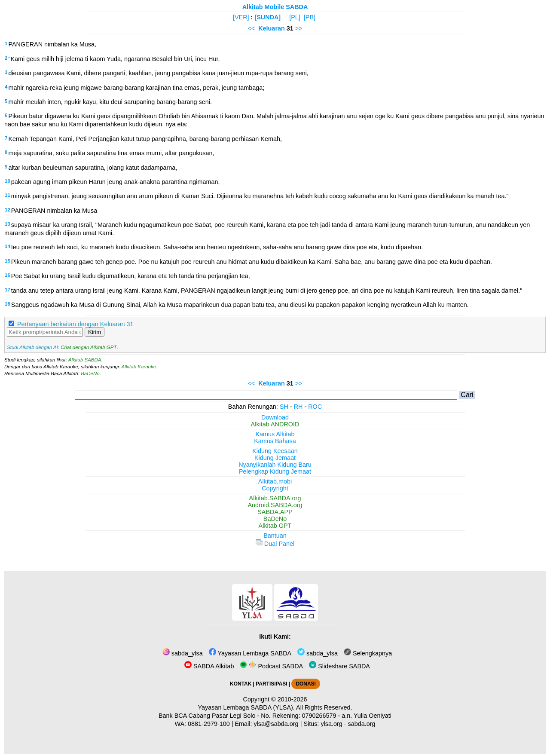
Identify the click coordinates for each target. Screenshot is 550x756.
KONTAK (241, 684)
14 (8, 246)
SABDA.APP (275, 512)
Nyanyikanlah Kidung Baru (275, 465)
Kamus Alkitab (275, 434)
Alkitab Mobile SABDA (275, 7)
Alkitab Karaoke (139, 367)
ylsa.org (331, 724)
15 (8, 261)
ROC (315, 407)
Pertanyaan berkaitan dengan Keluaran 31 (75, 324)
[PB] (310, 17)
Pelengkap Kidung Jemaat (275, 471)
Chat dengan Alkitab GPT (89, 347)
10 (8, 181)
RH (298, 407)
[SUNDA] (267, 17)
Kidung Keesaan (275, 451)
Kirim (95, 332)
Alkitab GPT (275, 526)
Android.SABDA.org (275, 505)
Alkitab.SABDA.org (275, 498)
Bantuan (275, 536)
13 (8, 224)
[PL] (295, 17)
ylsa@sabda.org (276, 724)
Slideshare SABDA (339, 666)
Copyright (275, 488)
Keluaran (272, 28)
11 (8, 195)
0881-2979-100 (209, 724)
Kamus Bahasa (275, 441)
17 (8, 290)
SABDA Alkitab (209, 666)
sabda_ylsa (183, 653)
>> (299, 28)
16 (8, 275)
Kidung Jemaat (275, 458)
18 (8, 304)
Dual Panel (275, 544)
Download (275, 417)
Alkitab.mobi (275, 481)
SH (284, 407)
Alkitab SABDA (85, 360)
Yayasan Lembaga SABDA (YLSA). (246, 707)
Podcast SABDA (271, 666)
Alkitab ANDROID (275, 424)
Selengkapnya (368, 653)
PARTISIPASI (271, 684)
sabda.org (362, 724)
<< (251, 28)
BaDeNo (90, 373)
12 (8, 210)
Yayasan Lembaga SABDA (250, 653)
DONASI (306, 684)
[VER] (241, 17)
